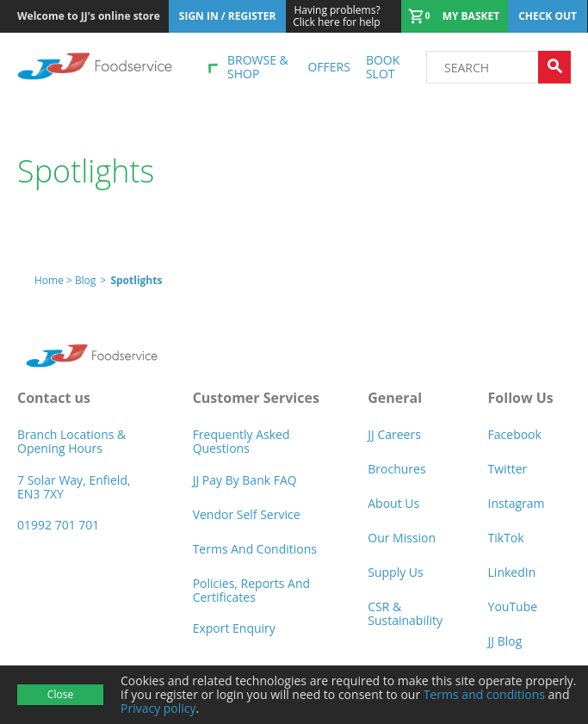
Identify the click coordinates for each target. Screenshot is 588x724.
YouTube (513, 606)
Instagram (517, 503)
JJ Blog (505, 641)
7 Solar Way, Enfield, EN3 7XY (74, 487)
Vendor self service (247, 514)
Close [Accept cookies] (60, 694)
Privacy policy (158, 708)
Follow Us (521, 398)
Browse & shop (258, 67)
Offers (328, 67)
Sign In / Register (228, 16)
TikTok (506, 538)
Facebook (515, 434)
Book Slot (383, 67)
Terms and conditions (484, 694)
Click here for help (336, 16)
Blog (86, 280)
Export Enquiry (234, 628)
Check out (548, 16)
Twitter (508, 469)
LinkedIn (512, 572)
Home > (55, 280)
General (395, 398)
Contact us (54, 398)
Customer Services (256, 398)
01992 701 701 (58, 525)
